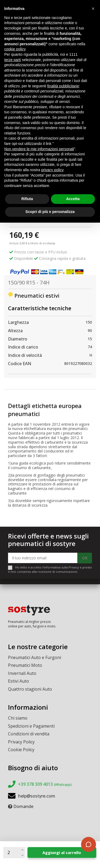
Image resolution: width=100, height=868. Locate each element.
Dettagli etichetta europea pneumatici (45, 410)
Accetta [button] (73, 199)
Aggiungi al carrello (62, 852)
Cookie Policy (21, 750)
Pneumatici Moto (25, 665)
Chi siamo (18, 718)
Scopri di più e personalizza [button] (50, 212)
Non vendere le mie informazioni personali (39, 149)
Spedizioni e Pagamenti (31, 726)
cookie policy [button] (15, 49)
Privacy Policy (21, 742)
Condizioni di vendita (29, 734)
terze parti (13, 60)
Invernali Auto (22, 673)
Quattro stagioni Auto (30, 689)
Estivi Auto (19, 681)
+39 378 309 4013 (45, 784)
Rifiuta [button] (27, 199)
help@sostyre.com (37, 796)
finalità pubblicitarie (63, 86)
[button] (93, 9)
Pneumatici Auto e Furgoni (35, 657)
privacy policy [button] (52, 170)
